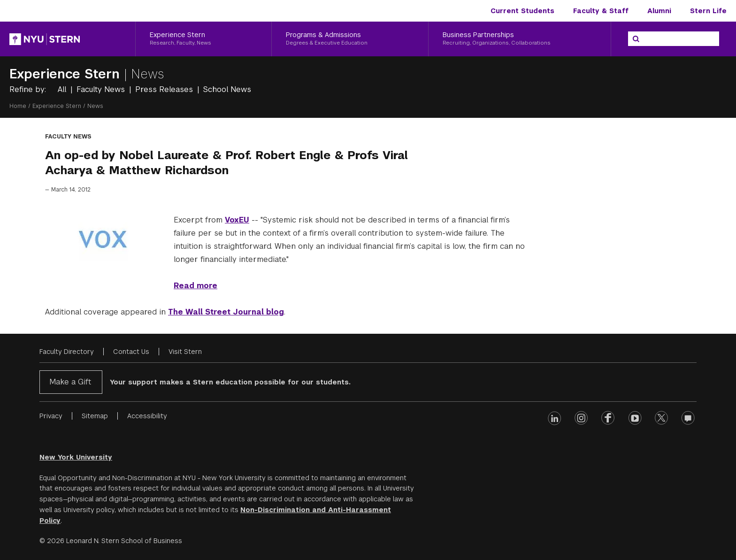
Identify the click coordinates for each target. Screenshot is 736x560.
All (63, 89)
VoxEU (237, 220)
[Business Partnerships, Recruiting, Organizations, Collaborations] (520, 39)
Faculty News (102, 89)
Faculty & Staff (601, 11)
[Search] (636, 39)
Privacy (51, 416)
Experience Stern (67, 74)
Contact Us (131, 352)
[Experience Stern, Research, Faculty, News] (203, 39)
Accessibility (147, 416)
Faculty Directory (67, 352)
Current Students (522, 11)
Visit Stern (185, 352)
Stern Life (708, 11)
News (148, 74)
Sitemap (95, 416)
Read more (195, 286)
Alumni (659, 11)
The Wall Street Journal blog (226, 312)
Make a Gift (70, 382)
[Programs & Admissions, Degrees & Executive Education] (350, 39)
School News (227, 89)
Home (18, 106)
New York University (76, 457)
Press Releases (165, 89)
